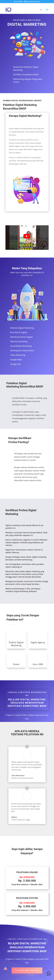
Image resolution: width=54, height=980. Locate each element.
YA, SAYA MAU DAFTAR (27, 970)
